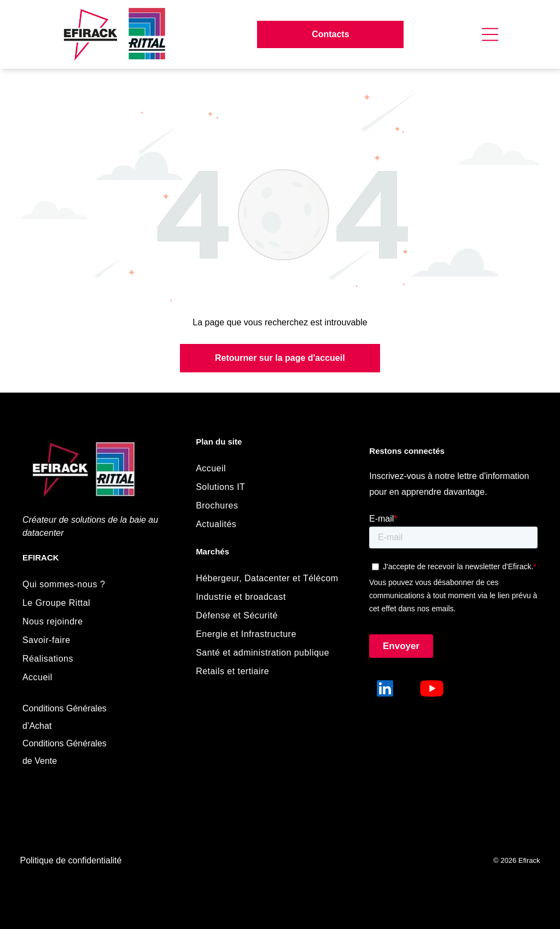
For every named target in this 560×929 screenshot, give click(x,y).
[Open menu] (490, 34)
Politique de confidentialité (71, 860)
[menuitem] (98, 585)
